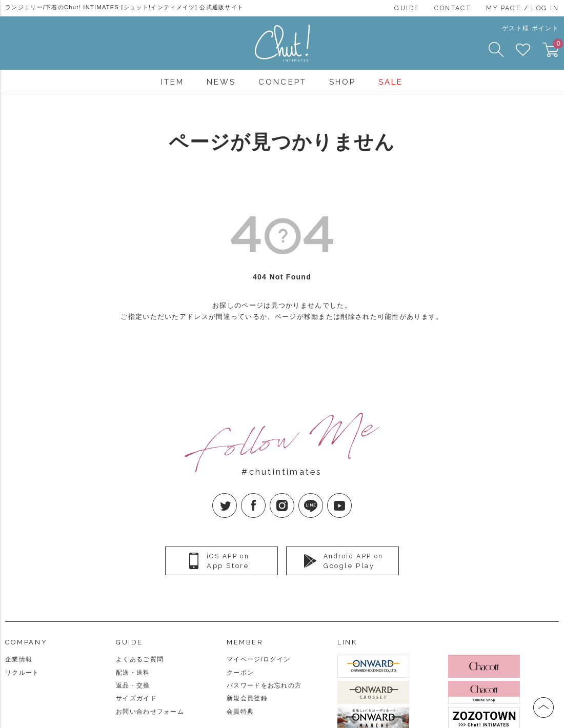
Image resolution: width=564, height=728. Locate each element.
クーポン (240, 673)
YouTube (351, 497)
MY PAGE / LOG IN (522, 8)
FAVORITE (523, 50)
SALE (391, 82)
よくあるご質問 (140, 659)
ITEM (173, 82)
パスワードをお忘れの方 (264, 685)
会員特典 (240, 712)
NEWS (221, 82)
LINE (323, 497)
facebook (265, 497)
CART (556, 47)
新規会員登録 (247, 698)
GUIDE (407, 8)
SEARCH (496, 49)
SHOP (343, 82)
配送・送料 (133, 673)
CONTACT (452, 8)
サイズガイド (136, 698)
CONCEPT (282, 82)
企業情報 (19, 659)
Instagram (294, 497)
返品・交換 (133, 685)
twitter (237, 497)
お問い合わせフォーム (150, 712)
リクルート (22, 673)
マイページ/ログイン (258, 659)
